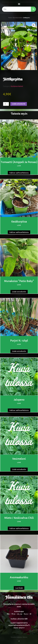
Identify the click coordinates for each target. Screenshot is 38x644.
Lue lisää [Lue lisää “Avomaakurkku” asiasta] (19, 588)
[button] (19, 4)
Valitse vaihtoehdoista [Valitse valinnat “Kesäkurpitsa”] (19, 232)
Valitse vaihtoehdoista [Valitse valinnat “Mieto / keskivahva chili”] (19, 528)
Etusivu (10, 18)
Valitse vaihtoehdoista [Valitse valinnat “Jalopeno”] (19, 410)
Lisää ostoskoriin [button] (19, 292)
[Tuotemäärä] (6, 104)
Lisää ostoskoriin (19, 104)
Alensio (25, 637)
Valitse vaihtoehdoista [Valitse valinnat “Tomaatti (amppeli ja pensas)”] (19, 173)
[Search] (33, 9)
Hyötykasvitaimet (18, 18)
